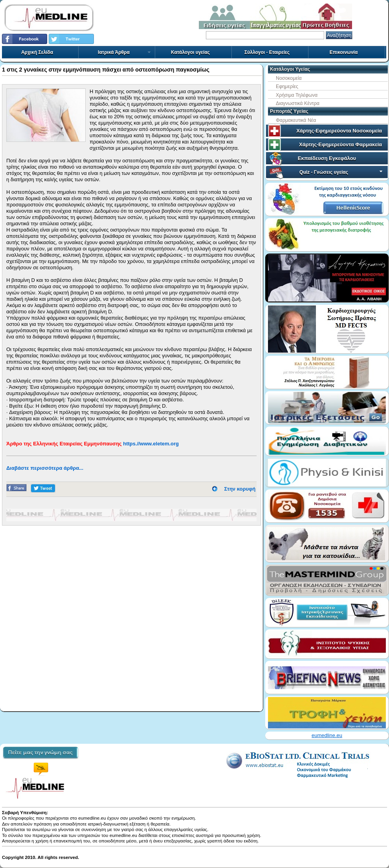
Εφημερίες (287, 86)
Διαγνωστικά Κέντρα (298, 103)
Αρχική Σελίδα (37, 52)
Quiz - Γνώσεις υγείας (342, 172)
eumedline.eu (327, 735)
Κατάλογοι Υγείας (290, 69)
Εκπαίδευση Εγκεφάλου (327, 158)
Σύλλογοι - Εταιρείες (267, 52)
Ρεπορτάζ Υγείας (289, 111)
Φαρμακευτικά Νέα (296, 120)
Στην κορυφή (240, 489)
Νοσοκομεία (289, 78)
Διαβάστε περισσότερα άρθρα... (45, 468)
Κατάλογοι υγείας (190, 52)
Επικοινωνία (344, 52)
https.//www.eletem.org (151, 444)
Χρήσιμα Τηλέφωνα (297, 95)
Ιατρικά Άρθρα (125, 52)
